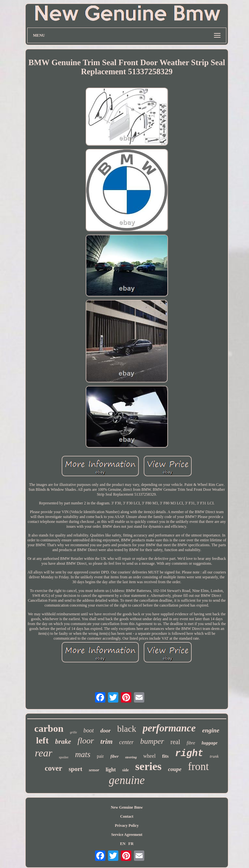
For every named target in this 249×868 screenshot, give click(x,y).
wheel (149, 756)
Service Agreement (127, 835)
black (126, 729)
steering (131, 757)
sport (76, 769)
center (126, 742)
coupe (175, 769)
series (148, 766)
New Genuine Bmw (127, 807)
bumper (152, 741)
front (198, 766)
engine (211, 730)
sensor (94, 770)
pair (101, 756)
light (111, 770)
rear (44, 753)
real (175, 742)
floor (86, 741)
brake (63, 741)
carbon (49, 728)
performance (169, 728)
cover (53, 768)
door (105, 731)
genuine (127, 780)
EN (123, 844)
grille (74, 732)
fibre (191, 743)
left (42, 740)
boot (89, 730)
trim (107, 741)
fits (165, 756)
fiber (114, 756)
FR (131, 844)
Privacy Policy (127, 826)
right (189, 754)
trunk (214, 756)
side (125, 770)
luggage (210, 743)
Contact (127, 816)
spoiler (64, 757)
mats (83, 754)
